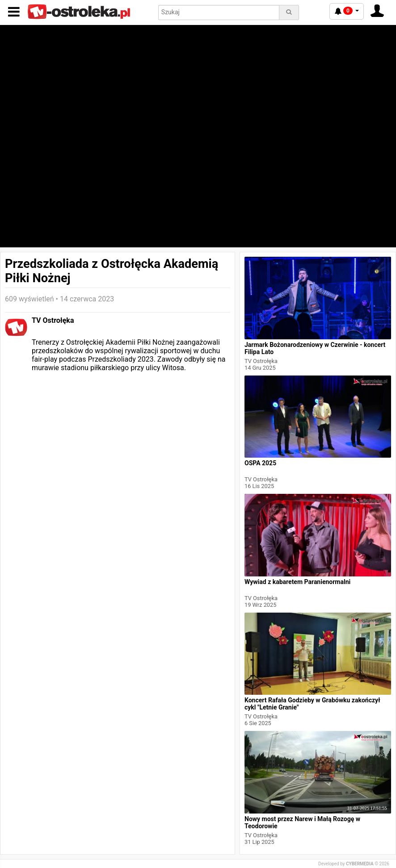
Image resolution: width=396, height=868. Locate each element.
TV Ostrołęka (53, 320)
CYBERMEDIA (360, 864)
